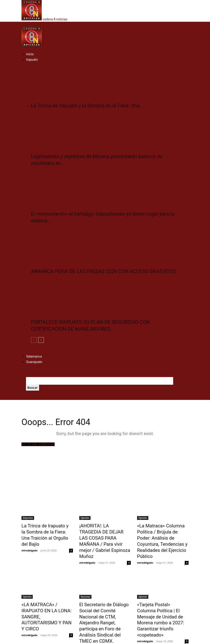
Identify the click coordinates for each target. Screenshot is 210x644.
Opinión (85, 518)
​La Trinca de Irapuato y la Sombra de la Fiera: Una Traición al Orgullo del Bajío (45, 530)
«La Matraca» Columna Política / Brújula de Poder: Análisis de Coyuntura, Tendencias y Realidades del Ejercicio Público (161, 535)
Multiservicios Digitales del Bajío (111, 640)
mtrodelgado (29, 541)
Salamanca (34, 356)
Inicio (30, 54)
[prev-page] (34, 340)
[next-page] (41, 340)
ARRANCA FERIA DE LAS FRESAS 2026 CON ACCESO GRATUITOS (103, 271)
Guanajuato (34, 362)
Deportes (28, 518)
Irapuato (32, 60)
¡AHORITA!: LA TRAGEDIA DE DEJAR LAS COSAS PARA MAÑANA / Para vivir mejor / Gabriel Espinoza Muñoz (104, 533)
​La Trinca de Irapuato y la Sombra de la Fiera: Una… (87, 106)
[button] (23, 24)
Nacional (85, 585)
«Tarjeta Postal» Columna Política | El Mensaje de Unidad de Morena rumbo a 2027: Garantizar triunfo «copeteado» (160, 603)
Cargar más (31, 622)
